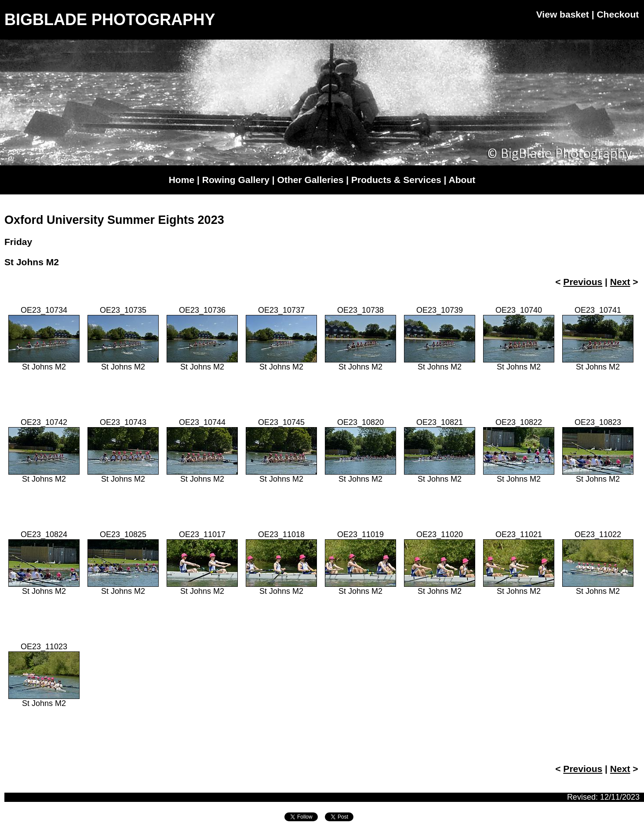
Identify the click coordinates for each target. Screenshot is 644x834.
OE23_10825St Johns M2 (123, 563)
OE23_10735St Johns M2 (123, 338)
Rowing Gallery (236, 180)
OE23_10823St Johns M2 (598, 451)
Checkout (618, 14)
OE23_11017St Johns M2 (202, 563)
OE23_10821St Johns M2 (440, 451)
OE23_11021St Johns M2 (519, 563)
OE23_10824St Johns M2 (44, 563)
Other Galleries (311, 180)
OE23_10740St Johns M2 (519, 338)
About (462, 180)
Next (620, 282)
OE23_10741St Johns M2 (598, 338)
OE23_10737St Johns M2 (281, 338)
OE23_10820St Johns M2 (360, 451)
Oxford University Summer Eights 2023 (114, 220)
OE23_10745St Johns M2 (281, 451)
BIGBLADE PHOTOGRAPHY (110, 20)
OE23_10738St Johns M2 (360, 338)
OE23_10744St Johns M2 (202, 451)
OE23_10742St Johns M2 (44, 451)
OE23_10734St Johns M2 (44, 338)
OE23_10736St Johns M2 (202, 338)
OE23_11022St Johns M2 (598, 563)
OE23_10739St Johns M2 (440, 338)
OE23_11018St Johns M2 (281, 563)
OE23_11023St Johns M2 (44, 675)
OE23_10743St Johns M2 (123, 451)
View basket (563, 14)
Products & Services (396, 180)
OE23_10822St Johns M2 (519, 451)
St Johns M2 (32, 262)
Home (182, 180)
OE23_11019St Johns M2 (360, 563)
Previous (583, 282)
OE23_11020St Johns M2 (440, 563)
